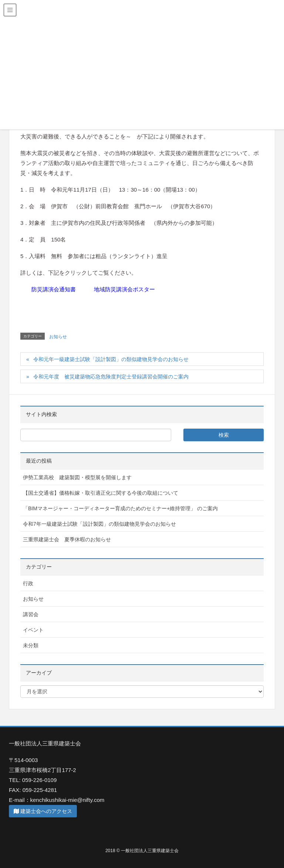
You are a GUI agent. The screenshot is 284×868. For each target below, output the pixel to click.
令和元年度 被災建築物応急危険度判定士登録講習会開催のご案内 (111, 377)
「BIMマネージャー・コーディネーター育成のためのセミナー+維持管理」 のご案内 (120, 508)
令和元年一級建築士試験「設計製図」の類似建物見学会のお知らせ (111, 359)
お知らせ (58, 337)
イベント (33, 630)
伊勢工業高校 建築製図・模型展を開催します (77, 477)
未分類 (31, 645)
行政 (28, 583)
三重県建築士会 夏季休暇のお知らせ (67, 539)
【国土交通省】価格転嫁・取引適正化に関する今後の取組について (101, 493)
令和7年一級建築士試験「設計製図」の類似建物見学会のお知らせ (99, 524)
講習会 (31, 614)
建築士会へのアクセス (43, 811)
